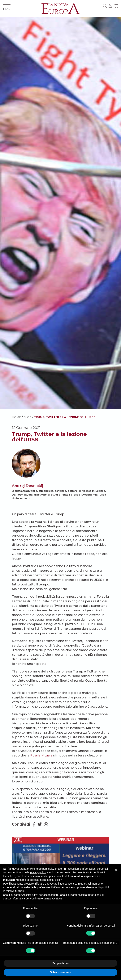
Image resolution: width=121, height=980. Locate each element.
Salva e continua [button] (60, 972)
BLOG (28, 417)
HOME (16, 417)
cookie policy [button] (54, 880)
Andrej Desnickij (27, 486)
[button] (116, 870)
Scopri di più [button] (61, 963)
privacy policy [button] (38, 872)
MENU (7, 7)
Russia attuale (41, 755)
